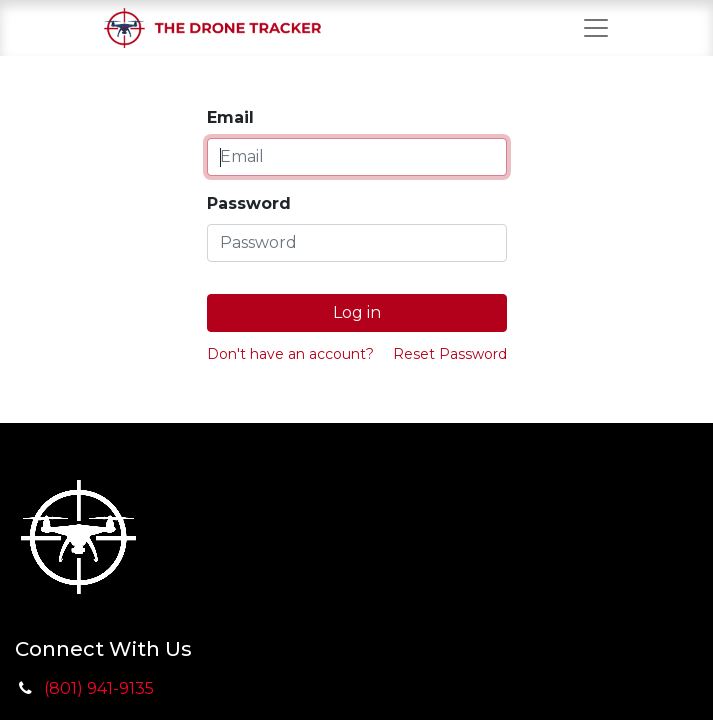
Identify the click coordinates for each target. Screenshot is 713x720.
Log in (357, 312)
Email (230, 117)
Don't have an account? (290, 354)
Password (249, 203)
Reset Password (450, 354)
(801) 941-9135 (99, 688)
